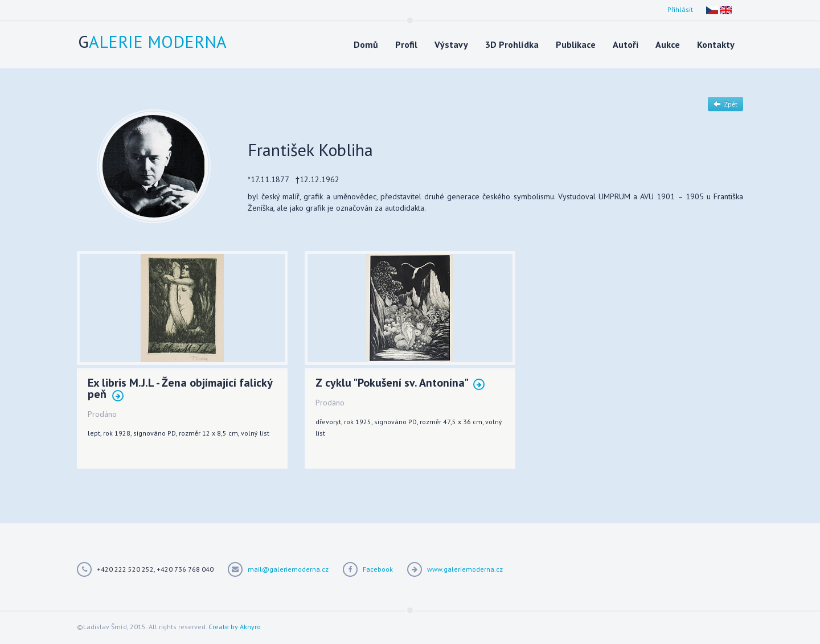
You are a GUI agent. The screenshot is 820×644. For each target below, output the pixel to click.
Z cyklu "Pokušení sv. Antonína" (400, 383)
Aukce (668, 44)
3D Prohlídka (512, 44)
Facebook (378, 569)
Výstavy (451, 44)
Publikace (576, 44)
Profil (406, 44)
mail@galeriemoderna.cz (288, 569)
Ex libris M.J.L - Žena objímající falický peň (180, 389)
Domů (366, 44)
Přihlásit (680, 9)
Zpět (725, 104)
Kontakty (716, 44)
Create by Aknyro (235, 627)
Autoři (626, 44)
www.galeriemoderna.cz (465, 569)
